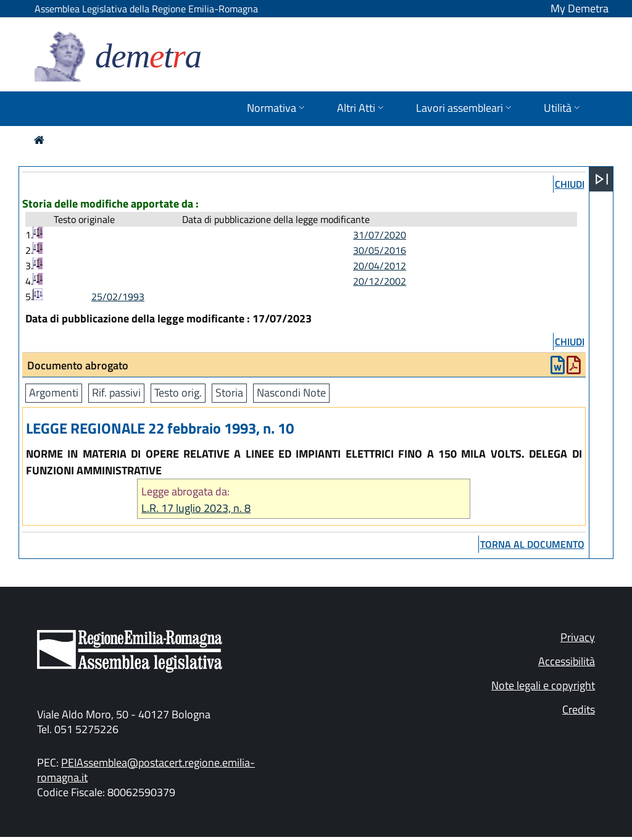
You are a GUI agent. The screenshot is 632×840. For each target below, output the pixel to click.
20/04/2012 (380, 266)
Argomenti (54, 393)
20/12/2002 (380, 281)
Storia (229, 393)
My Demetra (580, 8)
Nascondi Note (291, 393)
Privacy (578, 637)
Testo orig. (178, 393)
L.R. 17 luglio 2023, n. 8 (196, 508)
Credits (579, 709)
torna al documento (532, 544)
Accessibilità (567, 661)
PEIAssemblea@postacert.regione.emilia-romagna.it (146, 770)
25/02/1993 (118, 296)
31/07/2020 (380, 235)
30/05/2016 (380, 250)
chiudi (570, 184)
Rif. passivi (116, 393)
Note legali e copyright (543, 685)
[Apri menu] (602, 179)
